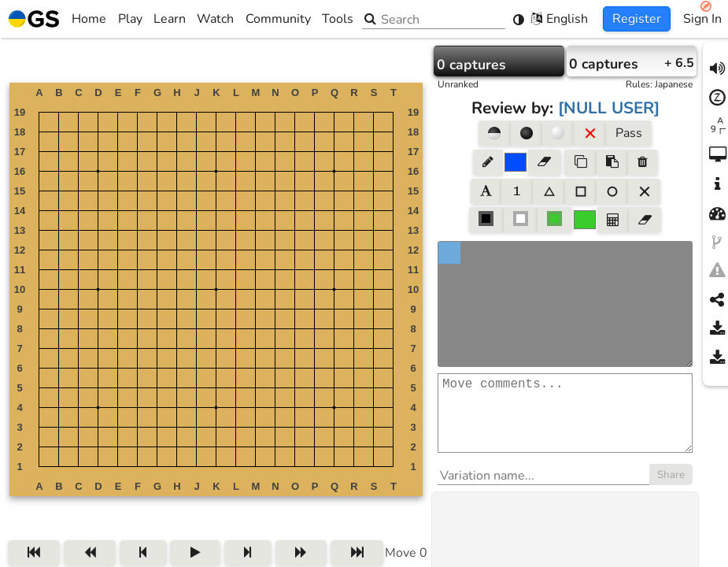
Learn (170, 19)
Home (57, 19)
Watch (215, 19)
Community (278, 19)
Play (130, 19)
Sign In (702, 19)
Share (671, 491)
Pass (629, 133)
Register (637, 19)
